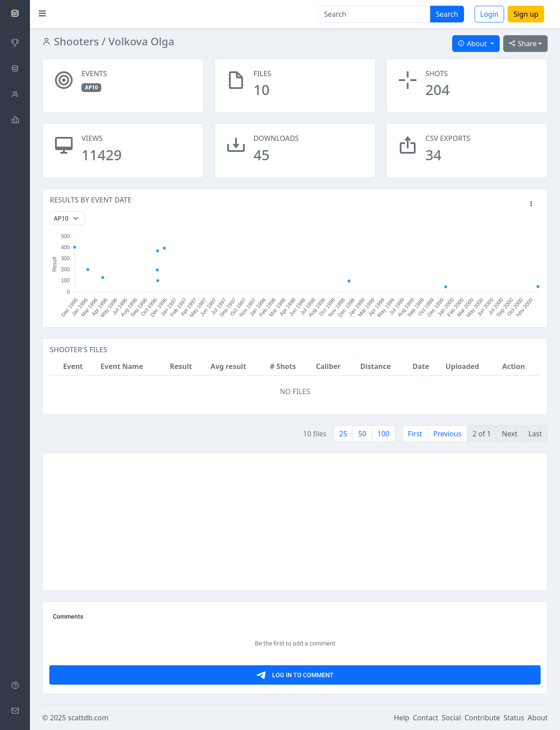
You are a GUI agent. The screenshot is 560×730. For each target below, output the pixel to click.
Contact (426, 718)
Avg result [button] (228, 366)
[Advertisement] (295, 522)
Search (447, 14)
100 (383, 434)
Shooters (75, 41)
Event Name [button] (122, 366)
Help (402, 718)
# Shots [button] (283, 366)
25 (343, 434)
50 (362, 434)
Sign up (526, 14)
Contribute (482, 718)
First (415, 434)
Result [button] (181, 366)
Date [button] (421, 366)
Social (451, 718)
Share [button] (523, 44)
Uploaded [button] (462, 366)
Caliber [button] (328, 366)
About (538, 718)
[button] (531, 204)
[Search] (374, 14)
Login (490, 14)
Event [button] (73, 366)
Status (514, 718)
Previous (447, 434)
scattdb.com (88, 718)
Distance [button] (375, 366)
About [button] (473, 44)
